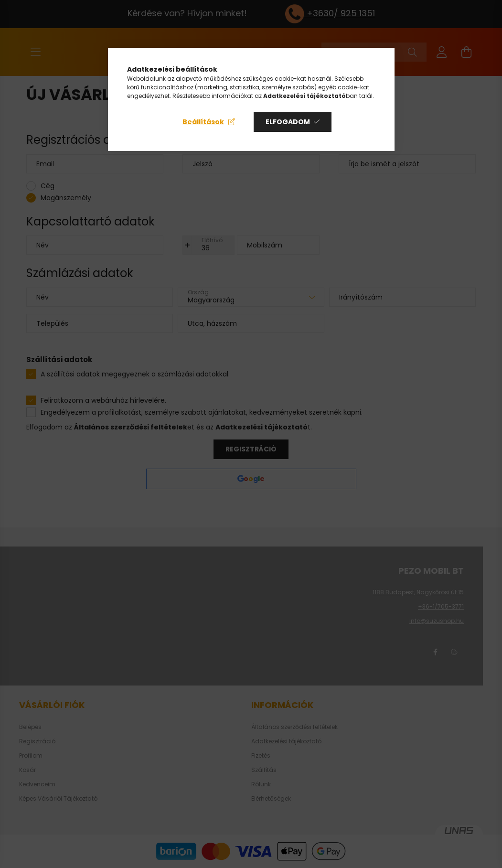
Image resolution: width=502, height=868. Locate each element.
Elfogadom (288, 122)
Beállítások (203, 122)
